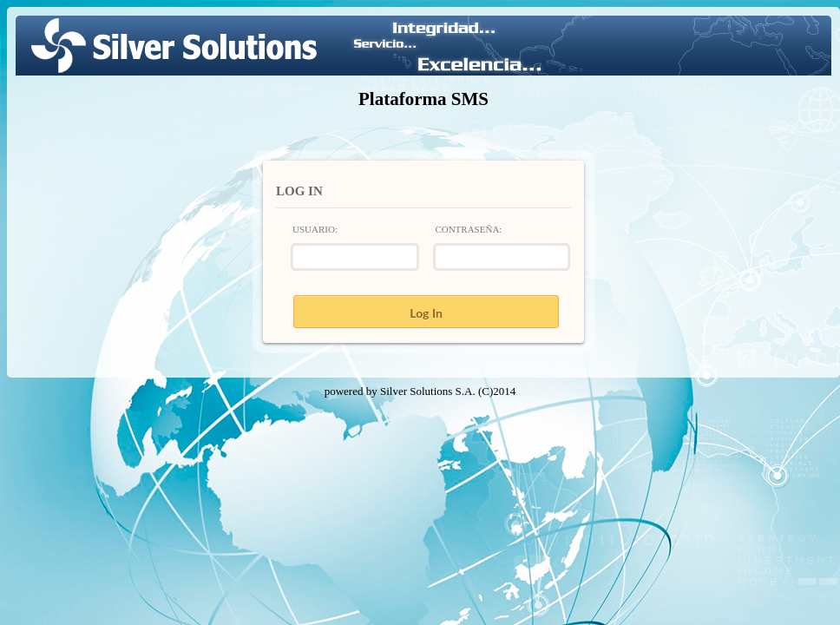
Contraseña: (468, 229)
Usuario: (315, 229)
